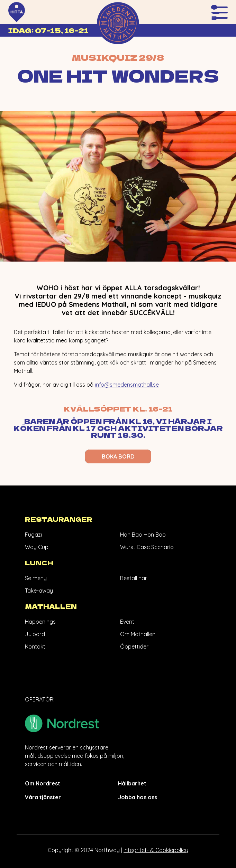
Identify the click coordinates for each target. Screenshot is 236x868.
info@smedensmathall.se (127, 385)
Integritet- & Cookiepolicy (156, 850)
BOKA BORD (118, 456)
